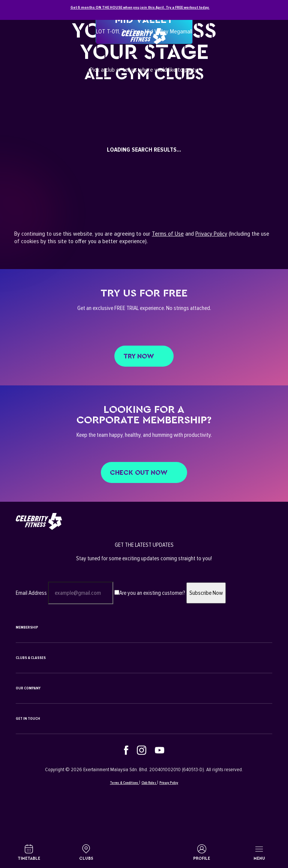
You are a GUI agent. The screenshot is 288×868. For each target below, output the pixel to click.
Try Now (144, 356)
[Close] (268, 10)
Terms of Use (168, 234)
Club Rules (149, 783)
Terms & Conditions (124, 783)
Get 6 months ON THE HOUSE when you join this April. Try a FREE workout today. (140, 7)
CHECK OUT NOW (144, 472)
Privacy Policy (211, 234)
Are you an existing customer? (150, 593)
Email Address (31, 593)
